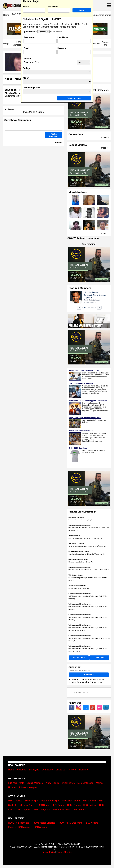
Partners (72, 770)
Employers (98, 15)
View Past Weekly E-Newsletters (87, 682)
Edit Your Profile (16, 783)
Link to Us (60, 770)
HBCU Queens (40, 827)
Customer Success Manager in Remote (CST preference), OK (87, 546)
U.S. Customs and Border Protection (80, 525)
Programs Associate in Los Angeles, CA (81, 520)
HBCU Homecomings (19, 823)
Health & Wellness (62, 810)
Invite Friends (68, 783)
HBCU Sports (58, 805)
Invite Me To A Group (33, 112)
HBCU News (43, 805)
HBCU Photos (74, 805)
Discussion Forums (71, 801)
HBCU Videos (90, 805)
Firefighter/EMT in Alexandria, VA (79, 588)
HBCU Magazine (42, 810)
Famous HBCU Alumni (19, 827)
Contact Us (106, 44)
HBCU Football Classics (44, 823)
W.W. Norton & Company (76, 544)
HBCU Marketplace (19, 44)
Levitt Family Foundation (76, 517)
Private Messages (28, 787)
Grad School (80, 810)
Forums (107, 15)
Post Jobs (99, 658)
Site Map (83, 770)
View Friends (53, 783)
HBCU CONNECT (82, 692)
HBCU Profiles (15, 801)
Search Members (35, 783)
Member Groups (85, 783)
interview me (89, 244)
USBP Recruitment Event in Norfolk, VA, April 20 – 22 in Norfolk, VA (89, 570)
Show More (103, 90)
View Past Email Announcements (88, 679)
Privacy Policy (48, 852)
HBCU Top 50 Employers (70, 823)
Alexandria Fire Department (77, 586)
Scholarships (31, 801)
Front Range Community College (79, 551)
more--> (105, 137)
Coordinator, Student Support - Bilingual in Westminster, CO (87, 554)
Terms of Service (64, 852)
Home (6, 15)
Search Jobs (79, 658)
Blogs (6, 44)
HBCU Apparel (25, 810)
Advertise (95, 44)
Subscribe (89, 675)
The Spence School (74, 536)
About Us (22, 770)
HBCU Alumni (90, 801)
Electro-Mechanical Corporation (78, 559)
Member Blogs (27, 805)
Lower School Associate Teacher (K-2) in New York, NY (85, 538)
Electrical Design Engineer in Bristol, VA (81, 562)
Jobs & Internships (50, 801)
